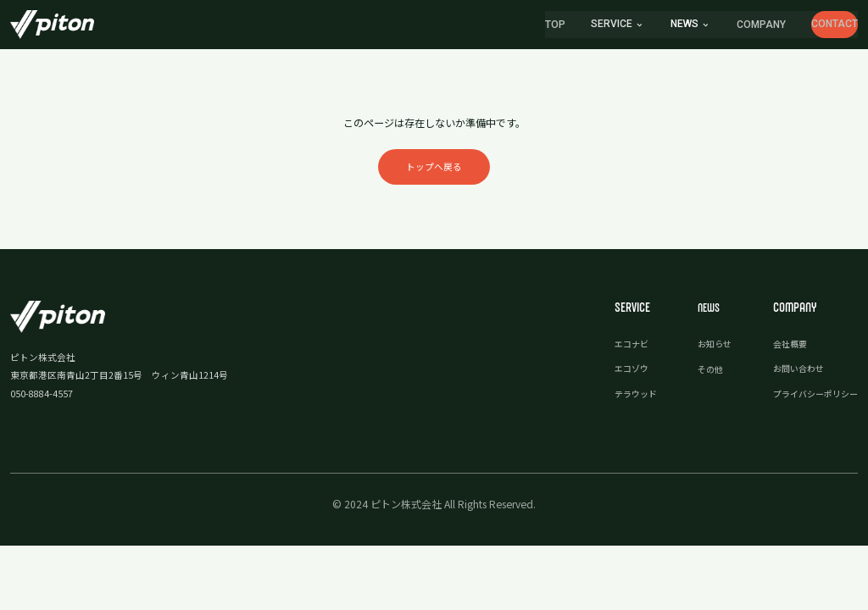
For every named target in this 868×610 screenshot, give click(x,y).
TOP (508, 26)
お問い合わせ (793, 375)
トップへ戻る (434, 172)
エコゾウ (617, 375)
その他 (700, 375)
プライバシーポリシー (811, 401)
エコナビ (617, 351)
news (638, 25)
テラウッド (622, 401)
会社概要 (783, 351)
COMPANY (715, 26)
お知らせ (704, 351)
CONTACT (812, 25)
